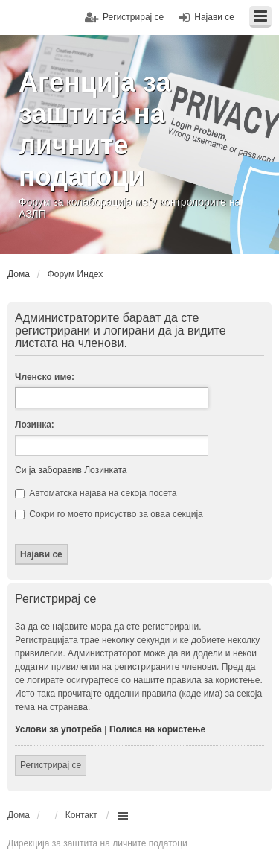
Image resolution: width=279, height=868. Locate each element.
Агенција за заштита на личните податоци (95, 129)
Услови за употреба (58, 729)
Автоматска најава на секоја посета (96, 493)
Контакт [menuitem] (81, 815)
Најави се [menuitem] (214, 17)
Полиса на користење (157, 729)
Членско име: (45, 377)
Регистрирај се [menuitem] (133, 17)
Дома (19, 815)
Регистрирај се (51, 765)
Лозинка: (35, 425)
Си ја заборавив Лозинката (71, 470)
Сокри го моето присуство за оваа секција (109, 514)
